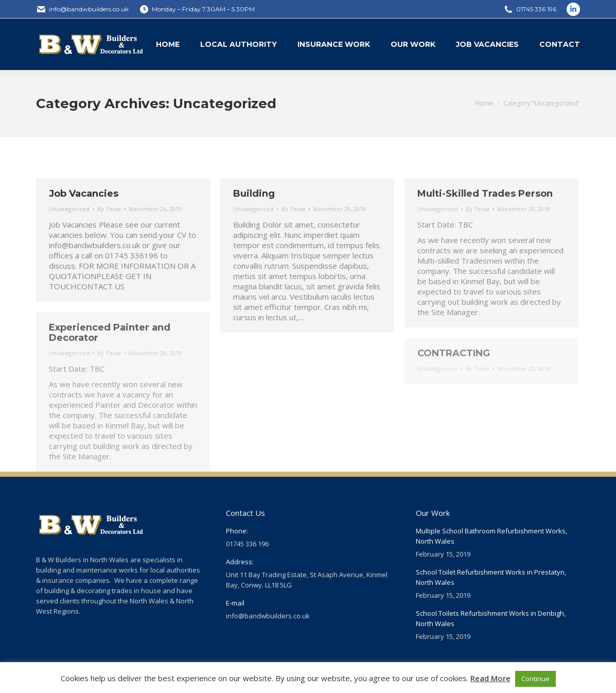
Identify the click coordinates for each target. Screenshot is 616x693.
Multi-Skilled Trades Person (485, 194)
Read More (490, 678)
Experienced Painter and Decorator (110, 333)
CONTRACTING (454, 353)
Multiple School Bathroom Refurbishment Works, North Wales (491, 536)
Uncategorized (69, 209)
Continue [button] (535, 679)
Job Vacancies (84, 194)
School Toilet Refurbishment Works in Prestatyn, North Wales (491, 577)
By (109, 209)
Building (254, 194)
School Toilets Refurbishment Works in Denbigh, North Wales (491, 618)
